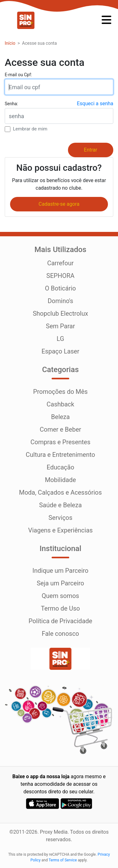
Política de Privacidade (60, 621)
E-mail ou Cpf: (18, 75)
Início (10, 43)
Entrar (91, 150)
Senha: (11, 104)
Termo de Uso (60, 608)
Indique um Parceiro (60, 571)
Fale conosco (61, 634)
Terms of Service (63, 860)
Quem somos (61, 596)
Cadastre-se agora (59, 204)
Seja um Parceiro (61, 583)
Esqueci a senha (95, 103)
